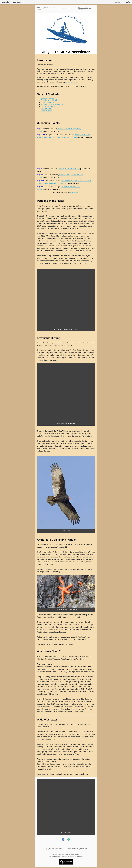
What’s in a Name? (48, 107)
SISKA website (74, 193)
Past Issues (17, 2)
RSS (126, 2)
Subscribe (6, 2)
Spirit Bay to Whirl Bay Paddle (69, 169)
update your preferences (61, 856)
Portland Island (47, 109)
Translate (116, 2)
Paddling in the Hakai (49, 100)
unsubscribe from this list (76, 856)
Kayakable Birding (48, 102)
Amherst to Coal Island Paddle (52, 104)
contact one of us (71, 82)
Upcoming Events (47, 98)
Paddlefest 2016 (47, 111)
